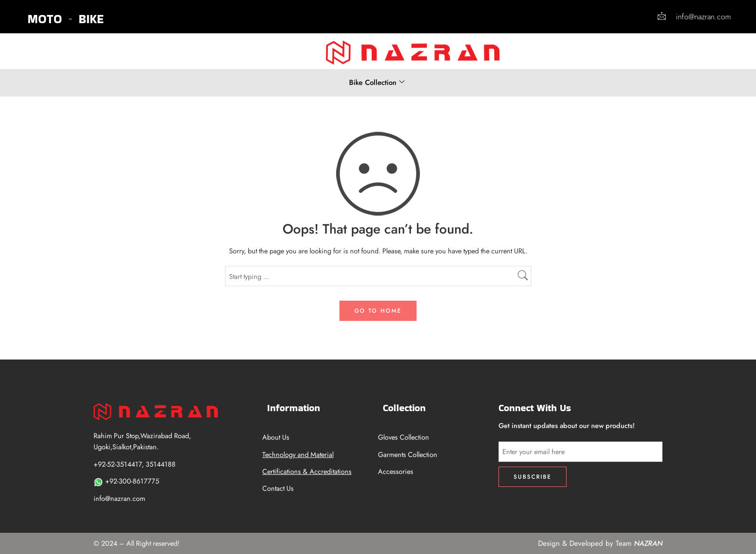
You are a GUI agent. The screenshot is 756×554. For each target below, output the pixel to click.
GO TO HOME (378, 311)
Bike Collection (377, 83)
